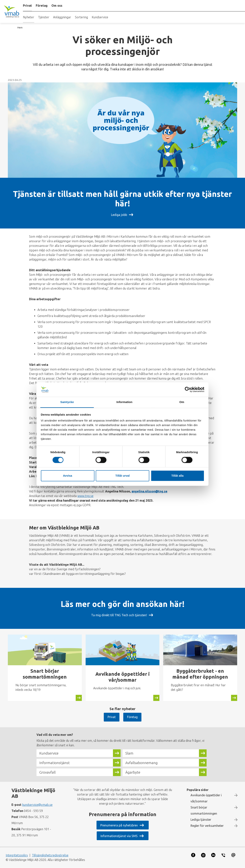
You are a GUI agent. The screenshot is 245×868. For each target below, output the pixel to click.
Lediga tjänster (201, 820)
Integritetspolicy (17, 855)
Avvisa (68, 476)
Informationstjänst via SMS (119, 836)
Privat (111, 717)
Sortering (81, 17)
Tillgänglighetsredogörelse (50, 855)
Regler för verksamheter (207, 826)
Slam (129, 753)
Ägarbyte (133, 772)
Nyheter (29, 17)
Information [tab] (124, 402)
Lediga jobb (119, 215)
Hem (20, 27)
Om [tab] (182, 402)
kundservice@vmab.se (37, 805)
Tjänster (44, 17)
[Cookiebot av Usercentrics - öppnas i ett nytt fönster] (188, 389)
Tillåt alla (178, 476)
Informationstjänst (55, 763)
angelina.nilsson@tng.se (149, 491)
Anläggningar (62, 17)
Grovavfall (47, 772)
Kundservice (100, 17)
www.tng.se (85, 496)
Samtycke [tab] (67, 402)
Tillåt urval (123, 476)
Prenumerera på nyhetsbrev (119, 825)
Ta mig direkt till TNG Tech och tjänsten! (119, 615)
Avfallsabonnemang (142, 763)
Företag (132, 717)
